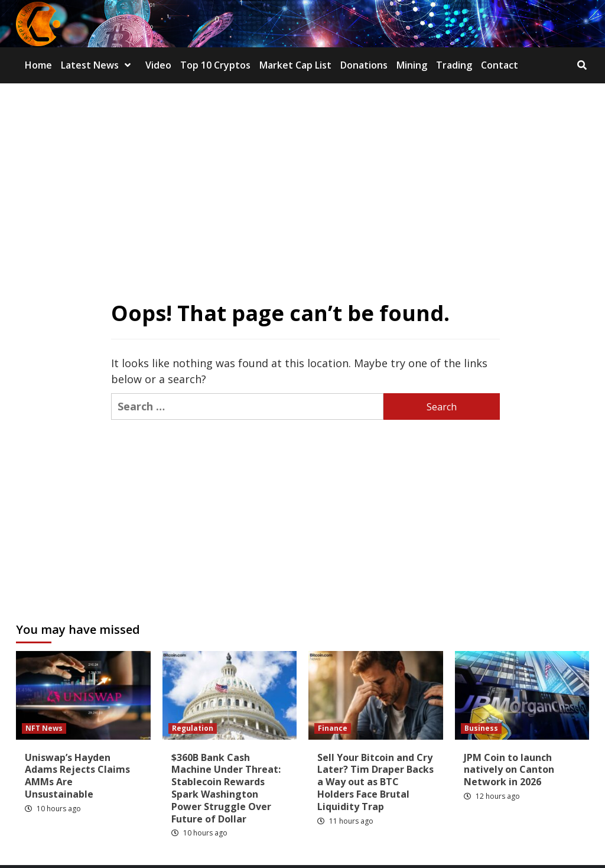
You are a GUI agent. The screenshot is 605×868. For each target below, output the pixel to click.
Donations (364, 65)
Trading (454, 65)
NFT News (44, 728)
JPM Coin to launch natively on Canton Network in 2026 (509, 770)
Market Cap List (295, 65)
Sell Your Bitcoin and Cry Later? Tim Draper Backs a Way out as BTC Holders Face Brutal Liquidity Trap (375, 782)
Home (38, 65)
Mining (412, 65)
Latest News (99, 65)
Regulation (193, 728)
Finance (333, 728)
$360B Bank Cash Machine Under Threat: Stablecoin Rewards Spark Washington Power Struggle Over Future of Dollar (226, 788)
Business (481, 728)
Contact (500, 65)
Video (158, 65)
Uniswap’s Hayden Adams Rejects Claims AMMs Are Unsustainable (77, 776)
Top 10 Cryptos (215, 65)
